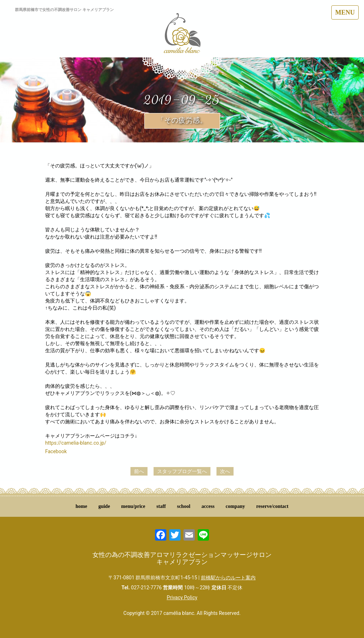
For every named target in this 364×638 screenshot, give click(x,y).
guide (104, 506)
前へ (139, 471)
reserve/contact (272, 506)
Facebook (56, 451)
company (235, 506)
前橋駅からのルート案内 (228, 578)
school (184, 506)
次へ (225, 471)
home (82, 506)
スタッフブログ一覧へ (182, 471)
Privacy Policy (182, 597)
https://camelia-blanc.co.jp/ (76, 443)
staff (161, 506)
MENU (345, 12)
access (208, 506)
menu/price (133, 506)
